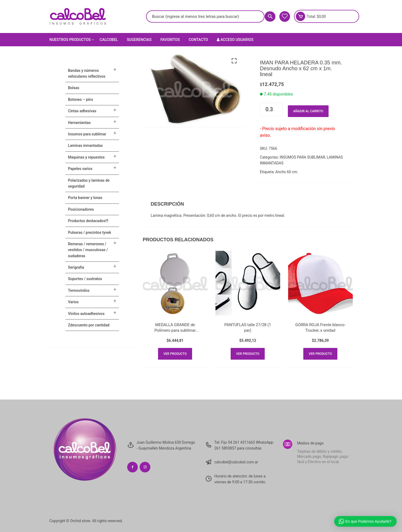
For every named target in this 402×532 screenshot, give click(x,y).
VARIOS (73, 302)
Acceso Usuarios (235, 40)
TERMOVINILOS (79, 290)
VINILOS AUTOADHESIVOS (86, 314)
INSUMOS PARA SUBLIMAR (302, 157)
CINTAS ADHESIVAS (82, 111)
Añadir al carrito (308, 111)
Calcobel (109, 40)
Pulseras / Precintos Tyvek (90, 232)
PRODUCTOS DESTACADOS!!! (88, 221)
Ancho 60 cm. (287, 172)
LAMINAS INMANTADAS (86, 146)
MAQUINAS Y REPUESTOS (86, 157)
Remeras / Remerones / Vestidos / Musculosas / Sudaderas (88, 250)
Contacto (198, 40)
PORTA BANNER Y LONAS (85, 198)
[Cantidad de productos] (271, 109)
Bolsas (74, 88)
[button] (234, 61)
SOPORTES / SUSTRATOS (85, 279)
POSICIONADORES (81, 209)
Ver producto (175, 354)
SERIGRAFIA (76, 267)
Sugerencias (139, 40)
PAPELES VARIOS (80, 169)
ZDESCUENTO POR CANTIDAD (89, 325)
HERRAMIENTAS (79, 123)
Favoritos (170, 40)
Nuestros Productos (72, 40)
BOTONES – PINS (81, 99)
